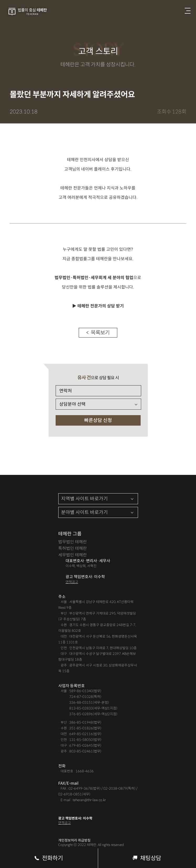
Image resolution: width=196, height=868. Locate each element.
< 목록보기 (98, 333)
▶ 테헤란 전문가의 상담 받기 (98, 306)
